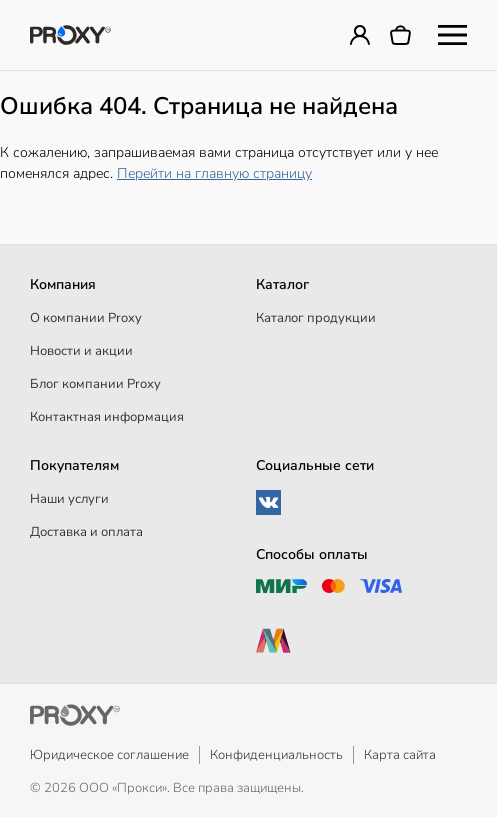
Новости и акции (81, 351)
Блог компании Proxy (95, 384)
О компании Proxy (86, 318)
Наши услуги (69, 499)
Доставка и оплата (86, 532)
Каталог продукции (316, 318)
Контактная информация (107, 417)
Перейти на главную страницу (214, 173)
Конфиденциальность (276, 755)
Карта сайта (400, 755)
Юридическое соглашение (109, 755)
